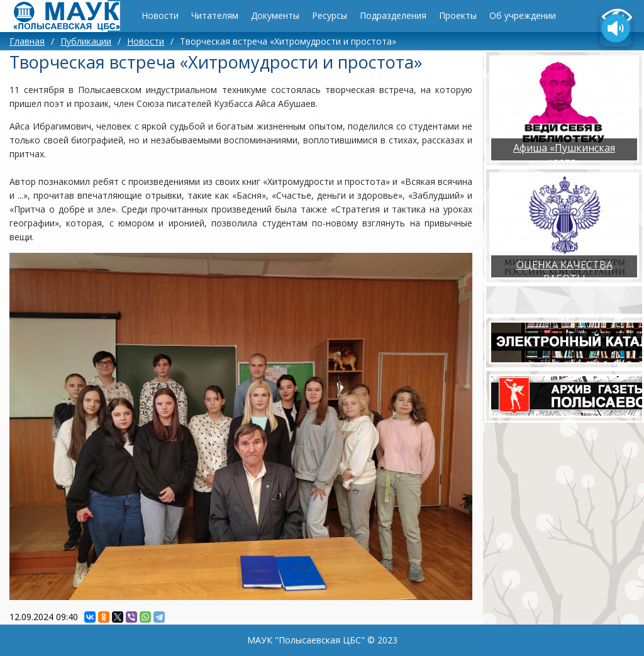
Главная (27, 41)
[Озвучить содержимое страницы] (616, 30)
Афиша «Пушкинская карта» (564, 155)
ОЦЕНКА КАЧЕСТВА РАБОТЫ (564, 272)
